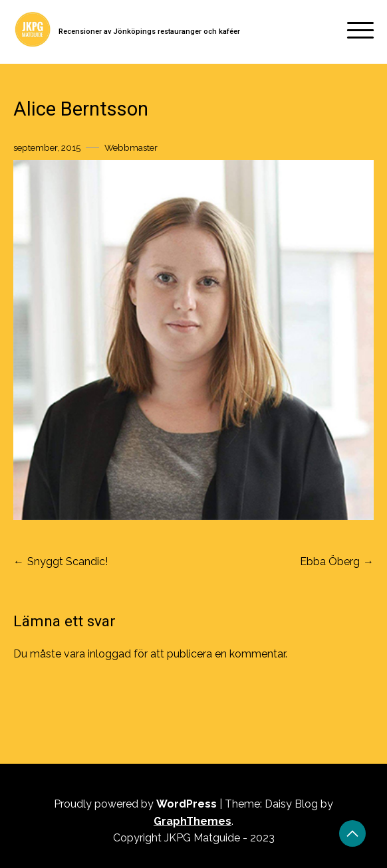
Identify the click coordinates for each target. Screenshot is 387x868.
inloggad (109, 654)
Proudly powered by (137, 804)
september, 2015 (47, 147)
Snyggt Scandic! (67, 562)
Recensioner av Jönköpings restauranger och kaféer (149, 32)
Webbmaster (131, 147)
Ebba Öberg (330, 562)
